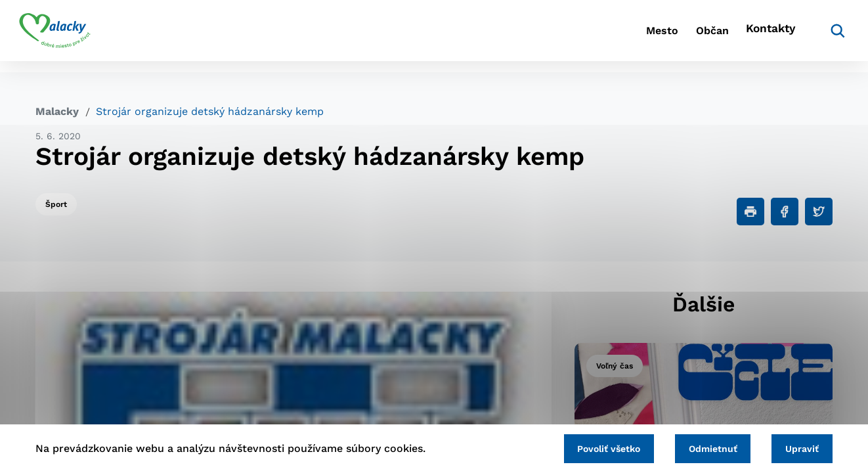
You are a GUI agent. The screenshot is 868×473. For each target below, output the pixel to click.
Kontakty (750, 36)
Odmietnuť (703, 447)
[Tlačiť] (750, 212)
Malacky (57, 111)
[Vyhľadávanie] (813, 36)
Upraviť (799, 447)
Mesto (612, 36)
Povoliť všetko (592, 447)
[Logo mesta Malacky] (71, 36)
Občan (677, 36)
